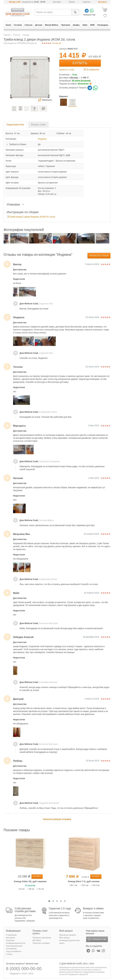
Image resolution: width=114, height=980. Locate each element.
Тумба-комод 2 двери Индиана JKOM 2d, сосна (32, 217)
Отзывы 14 (51, 43)
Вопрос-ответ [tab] (39, 125)
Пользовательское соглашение (14, 947)
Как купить (11, 938)
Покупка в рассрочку (42, 938)
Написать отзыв (99, 256)
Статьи (9, 954)
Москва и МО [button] (15, 2)
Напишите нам (97, 939)
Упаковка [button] (16, 204)
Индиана (42, 139)
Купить (80, 63)
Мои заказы (64, 938)
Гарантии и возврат (41, 943)
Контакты (102, 2)
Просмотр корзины (68, 935)
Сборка (72, 2)
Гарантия (86, 2)
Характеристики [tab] (15, 125)
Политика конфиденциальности (16, 942)
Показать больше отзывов (57, 819)
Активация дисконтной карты (69, 942)
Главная (7, 35)
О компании (11, 935)
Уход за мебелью (14, 951)
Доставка (57, 2)
